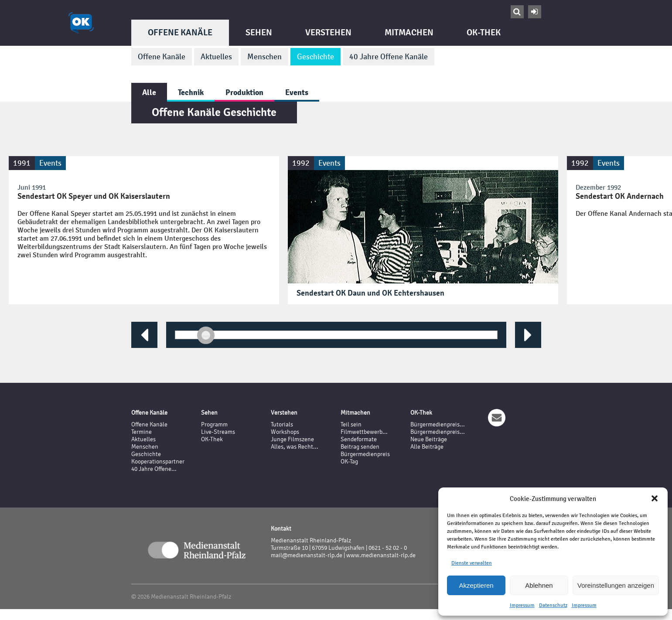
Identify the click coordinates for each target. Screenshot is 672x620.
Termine (142, 432)
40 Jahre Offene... (154, 469)
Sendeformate (359, 439)
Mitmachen (409, 32)
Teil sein (351, 424)
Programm (214, 424)
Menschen (264, 57)
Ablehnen (539, 585)
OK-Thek (484, 32)
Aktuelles (216, 57)
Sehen (259, 32)
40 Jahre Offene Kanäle (389, 57)
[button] (655, 498)
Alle (149, 92)
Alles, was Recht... (295, 447)
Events (297, 92)
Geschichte (316, 57)
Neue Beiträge (429, 439)
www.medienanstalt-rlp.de (381, 555)
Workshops (285, 432)
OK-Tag (349, 462)
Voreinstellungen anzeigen (616, 585)
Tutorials (282, 424)
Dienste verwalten (472, 563)
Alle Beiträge (427, 447)
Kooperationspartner (158, 462)
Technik (191, 92)
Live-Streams (218, 432)
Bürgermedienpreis (365, 454)
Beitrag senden (360, 447)
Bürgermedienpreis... (438, 424)
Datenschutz (553, 605)
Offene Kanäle (180, 32)
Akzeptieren (476, 585)
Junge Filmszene (292, 439)
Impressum (522, 605)
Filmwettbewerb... (364, 432)
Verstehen (328, 32)
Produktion (244, 92)
